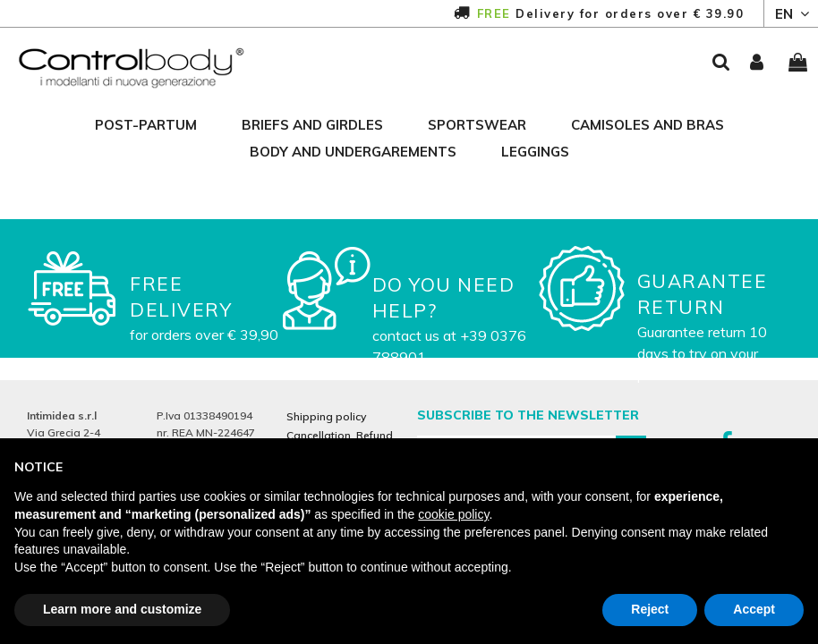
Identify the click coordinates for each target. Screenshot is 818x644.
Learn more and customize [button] (122, 609)
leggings (535, 152)
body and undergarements (353, 152)
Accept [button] (754, 609)
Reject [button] (650, 609)
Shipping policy (326, 416)
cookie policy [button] (453, 514)
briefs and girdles (312, 125)
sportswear (477, 125)
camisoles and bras (648, 125)
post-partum (146, 125)
